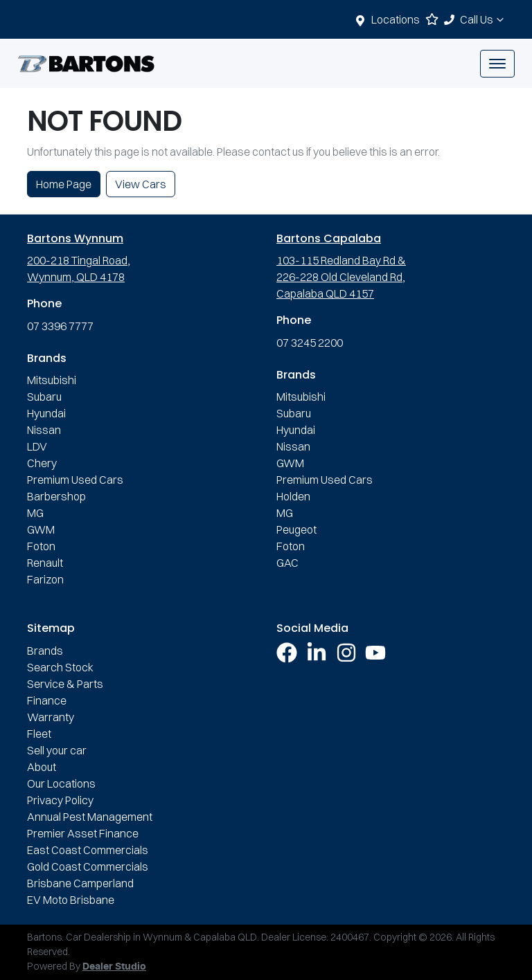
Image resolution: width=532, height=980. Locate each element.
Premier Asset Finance (83, 833)
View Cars (141, 184)
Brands (45, 651)
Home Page (64, 184)
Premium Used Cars (75, 480)
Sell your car (57, 750)
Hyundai (46, 413)
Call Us (484, 19)
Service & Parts (65, 684)
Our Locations (61, 783)
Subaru (44, 397)
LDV (37, 446)
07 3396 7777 (60, 326)
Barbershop (56, 496)
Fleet (39, 734)
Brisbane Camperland (80, 883)
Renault (45, 563)
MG (35, 513)
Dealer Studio (114, 967)
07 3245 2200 (310, 343)
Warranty (51, 717)
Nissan (44, 430)
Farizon (45, 579)
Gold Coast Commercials (88, 866)
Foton (41, 546)
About (42, 767)
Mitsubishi (52, 380)
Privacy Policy (60, 800)
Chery (42, 463)
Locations (396, 19)
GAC (287, 563)
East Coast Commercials (88, 850)
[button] (497, 64)
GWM (41, 529)
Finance (47, 700)
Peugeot (296, 529)
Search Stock (60, 667)
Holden (293, 496)
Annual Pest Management (90, 817)
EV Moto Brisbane (71, 900)
